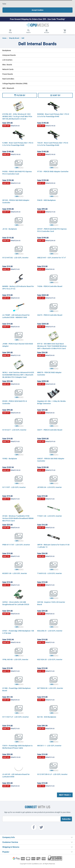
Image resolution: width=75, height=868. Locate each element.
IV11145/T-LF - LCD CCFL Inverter (16, 717)
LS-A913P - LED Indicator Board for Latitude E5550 (16, 775)
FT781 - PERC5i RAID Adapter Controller (53, 171)
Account (47, 31)
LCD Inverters (7, 60)
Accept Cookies (37, 10)
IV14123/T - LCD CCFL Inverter (14, 430)
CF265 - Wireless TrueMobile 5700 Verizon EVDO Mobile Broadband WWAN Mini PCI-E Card (18, 518)
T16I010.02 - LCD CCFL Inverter (50, 573)
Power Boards (8, 74)
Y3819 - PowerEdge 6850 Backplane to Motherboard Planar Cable (17, 747)
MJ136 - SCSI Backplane (47, 717)
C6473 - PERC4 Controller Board (50, 315)
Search (28, 31)
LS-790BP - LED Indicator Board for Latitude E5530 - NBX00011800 (16, 316)
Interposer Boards (9, 55)
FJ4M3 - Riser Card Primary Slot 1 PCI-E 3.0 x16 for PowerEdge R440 (18, 144)
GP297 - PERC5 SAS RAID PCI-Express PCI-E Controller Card (52, 230)
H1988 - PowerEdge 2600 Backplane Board (16, 689)
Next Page (65, 795)
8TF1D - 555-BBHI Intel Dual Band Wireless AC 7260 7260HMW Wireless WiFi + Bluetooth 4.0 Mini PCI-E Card (52, 346)
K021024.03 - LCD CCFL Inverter (50, 659)
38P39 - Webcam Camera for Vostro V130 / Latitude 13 (53, 546)
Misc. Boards (7, 65)
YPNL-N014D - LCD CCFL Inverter (15, 659)
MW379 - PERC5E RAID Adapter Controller (49, 374)
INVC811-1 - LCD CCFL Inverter (49, 746)
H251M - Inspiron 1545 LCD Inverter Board (51, 603)
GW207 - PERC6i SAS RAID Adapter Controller (51, 460)
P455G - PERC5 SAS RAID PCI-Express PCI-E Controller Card (17, 173)
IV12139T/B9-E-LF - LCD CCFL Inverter (52, 774)
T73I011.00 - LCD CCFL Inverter (50, 516)
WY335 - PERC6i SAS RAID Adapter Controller (16, 201)
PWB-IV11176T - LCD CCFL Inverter (16, 545)
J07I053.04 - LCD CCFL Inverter (50, 487)
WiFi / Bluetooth (8, 88)
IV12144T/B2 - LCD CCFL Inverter (15, 258)
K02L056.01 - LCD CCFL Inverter (50, 631)
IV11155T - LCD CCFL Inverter (14, 487)
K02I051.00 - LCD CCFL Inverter (15, 573)
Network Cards (8, 69)
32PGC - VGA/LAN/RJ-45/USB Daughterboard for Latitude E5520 (16, 603)
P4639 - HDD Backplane (46, 200)
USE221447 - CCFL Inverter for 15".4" (52, 258)
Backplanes (7, 50)
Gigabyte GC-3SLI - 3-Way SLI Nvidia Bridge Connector (52, 402)
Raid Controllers (8, 79)
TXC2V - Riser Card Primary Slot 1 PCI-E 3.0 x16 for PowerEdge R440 (53, 144)
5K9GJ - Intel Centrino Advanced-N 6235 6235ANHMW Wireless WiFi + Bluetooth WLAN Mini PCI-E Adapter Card (18, 375)
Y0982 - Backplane (10, 459)
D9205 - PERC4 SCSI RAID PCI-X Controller (15, 402)
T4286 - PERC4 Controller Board (50, 286)
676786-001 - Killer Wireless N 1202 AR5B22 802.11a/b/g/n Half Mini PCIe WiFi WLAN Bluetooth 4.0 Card (17, 116)
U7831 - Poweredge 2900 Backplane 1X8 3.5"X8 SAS (18, 632)
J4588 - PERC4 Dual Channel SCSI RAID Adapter (18, 345)
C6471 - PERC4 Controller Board (50, 430)
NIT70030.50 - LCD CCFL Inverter (50, 688)
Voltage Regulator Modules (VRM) (15, 83)
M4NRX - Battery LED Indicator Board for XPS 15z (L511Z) (18, 287)
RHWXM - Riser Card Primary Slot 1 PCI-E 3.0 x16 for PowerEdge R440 (53, 115)
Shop (10, 31)
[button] (20, 95)
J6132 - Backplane (10, 229)
